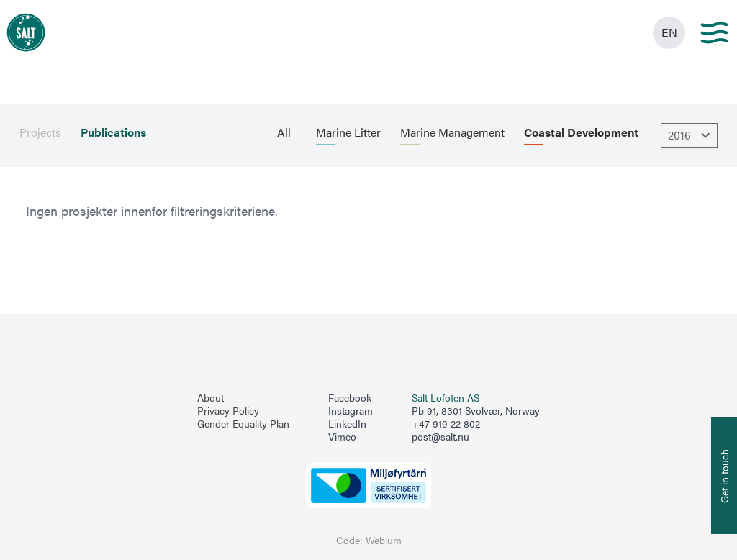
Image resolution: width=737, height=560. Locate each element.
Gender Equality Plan (243, 424)
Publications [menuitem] (113, 132)
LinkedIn (347, 424)
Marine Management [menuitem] (452, 132)
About (211, 398)
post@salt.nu (440, 437)
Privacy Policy (228, 411)
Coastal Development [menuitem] (581, 132)
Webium (384, 540)
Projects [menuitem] (40, 132)
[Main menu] (714, 33)
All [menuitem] (284, 132)
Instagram (351, 411)
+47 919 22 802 (446, 424)
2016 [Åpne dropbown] (691, 135)
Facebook (350, 398)
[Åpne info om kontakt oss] (724, 476)
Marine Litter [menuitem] (348, 132)
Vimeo (342, 437)
